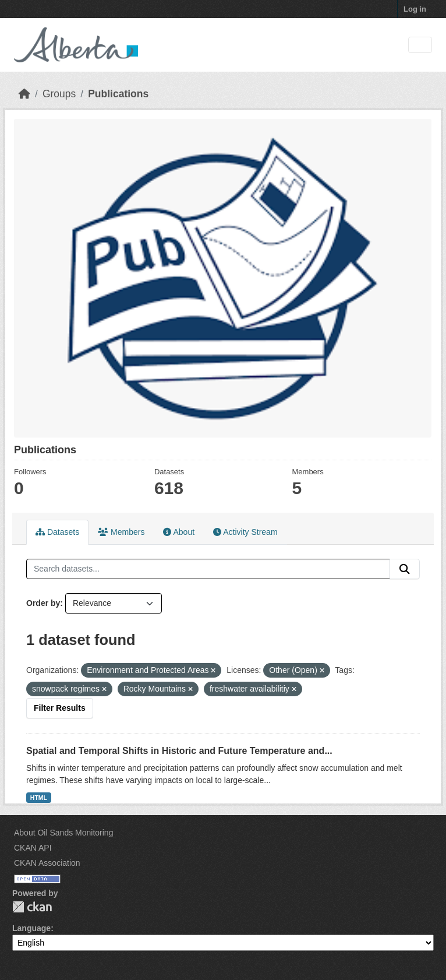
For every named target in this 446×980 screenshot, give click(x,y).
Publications (118, 94)
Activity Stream (245, 532)
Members (121, 532)
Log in (415, 9)
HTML (39, 798)
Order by (43, 603)
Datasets (57, 532)
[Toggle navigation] (420, 45)
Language (31, 928)
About (179, 532)
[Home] (24, 94)
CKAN (32, 907)
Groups (59, 94)
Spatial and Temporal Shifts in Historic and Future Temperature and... (179, 751)
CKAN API (33, 848)
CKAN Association (47, 863)
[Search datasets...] (208, 569)
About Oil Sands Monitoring (63, 833)
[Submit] (405, 569)
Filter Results (60, 708)
